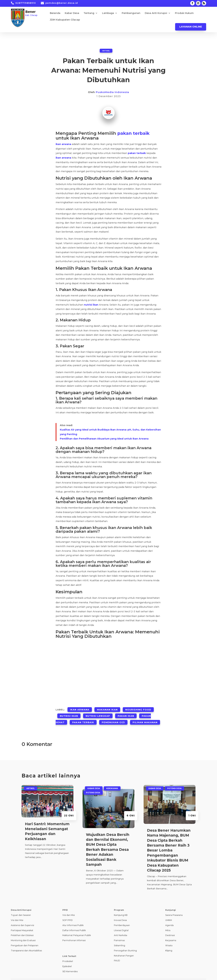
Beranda (55, 13)
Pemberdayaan (122, 917)
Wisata (169, 938)
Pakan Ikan (126, 712)
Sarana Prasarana (174, 907)
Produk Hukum (184, 13)
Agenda (169, 917)
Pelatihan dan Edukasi (22, 928)
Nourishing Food (138, 708)
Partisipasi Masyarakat (22, 923)
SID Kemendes (70, 964)
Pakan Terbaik (83, 716)
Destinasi (170, 928)
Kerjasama (112, 781)
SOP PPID (68, 913)
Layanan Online (191, 27)
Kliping (169, 943)
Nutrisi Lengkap (98, 712)
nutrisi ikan (91, 304)
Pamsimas (119, 933)
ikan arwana (63, 143)
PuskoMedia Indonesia (112, 92)
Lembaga (108, 13)
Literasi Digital (121, 923)
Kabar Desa (72, 13)
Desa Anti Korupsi (156, 13)
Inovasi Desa (120, 913)
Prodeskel (68, 954)
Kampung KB (121, 907)
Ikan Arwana (80, 708)
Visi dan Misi (17, 913)
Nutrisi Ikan (69, 712)
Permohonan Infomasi (74, 933)
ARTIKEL (106, 50)
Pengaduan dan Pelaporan (25, 938)
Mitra (168, 923)
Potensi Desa (93, 785)
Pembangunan (131, 13)
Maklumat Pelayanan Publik (77, 928)
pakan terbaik (133, 133)
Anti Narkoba (121, 928)
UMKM (169, 913)
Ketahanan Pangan (124, 948)
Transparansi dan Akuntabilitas (26, 943)
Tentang (89, 13)
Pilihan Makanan (145, 716)
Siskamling (120, 938)
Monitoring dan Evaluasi (23, 933)
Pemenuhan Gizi (113, 716)
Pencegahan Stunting (125, 943)
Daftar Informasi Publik (74, 923)
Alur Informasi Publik (73, 917)
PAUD (117, 953)
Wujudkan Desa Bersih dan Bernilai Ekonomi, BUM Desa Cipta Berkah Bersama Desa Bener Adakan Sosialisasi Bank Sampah (108, 842)
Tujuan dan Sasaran (21, 907)
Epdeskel (67, 959)
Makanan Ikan (107, 708)
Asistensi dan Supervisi (22, 917)
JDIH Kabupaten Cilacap (65, 20)
